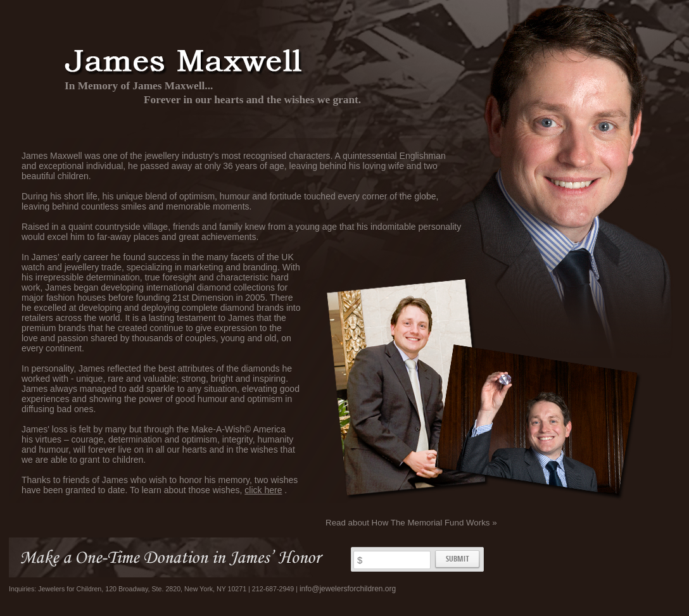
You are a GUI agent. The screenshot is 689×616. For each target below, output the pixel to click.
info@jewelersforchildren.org (348, 589)
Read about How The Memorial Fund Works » (411, 523)
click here (263, 490)
